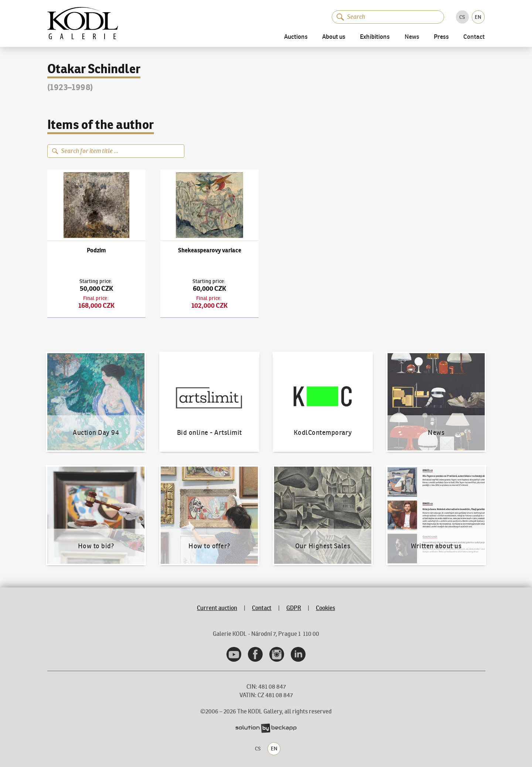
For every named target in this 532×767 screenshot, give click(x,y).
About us (334, 37)
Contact (474, 37)
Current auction (217, 608)
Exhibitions (375, 37)
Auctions (296, 37)
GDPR (294, 608)
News (412, 37)
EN (478, 17)
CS (462, 17)
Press (441, 37)
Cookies (325, 608)
